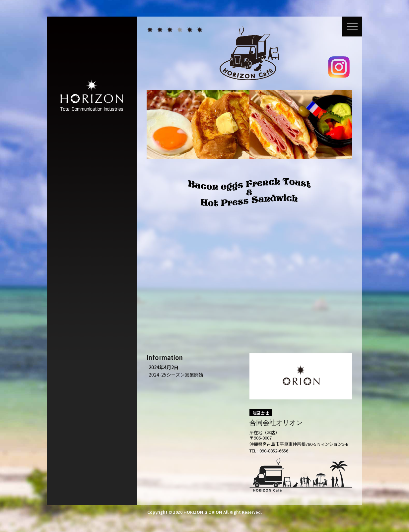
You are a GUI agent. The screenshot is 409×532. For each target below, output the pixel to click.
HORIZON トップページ (150, 30)
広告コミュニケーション (160, 30)
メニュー (352, 27)
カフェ (180, 30)
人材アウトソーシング (170, 30)
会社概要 (200, 30)
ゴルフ (190, 30)
